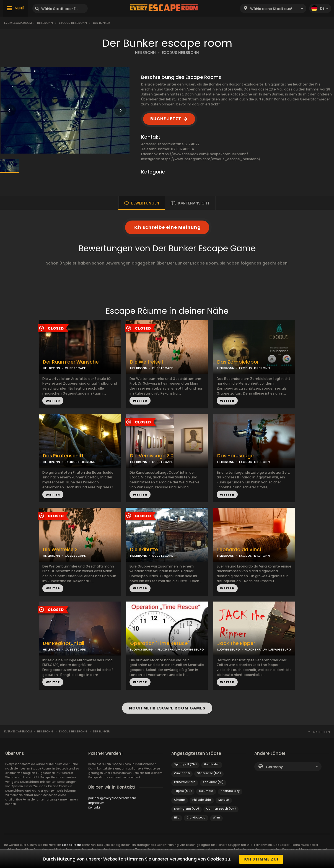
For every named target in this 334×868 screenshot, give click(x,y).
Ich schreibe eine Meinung (167, 227)
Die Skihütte (144, 550)
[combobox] (273, 8)
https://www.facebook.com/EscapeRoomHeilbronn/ (204, 154)
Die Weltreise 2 (60, 550)
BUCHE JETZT (166, 119)
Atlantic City (230, 790)
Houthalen (212, 764)
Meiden (224, 799)
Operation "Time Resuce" (160, 643)
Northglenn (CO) (187, 808)
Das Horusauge (235, 456)
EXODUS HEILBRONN (180, 53)
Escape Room (72, 844)
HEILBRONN (145, 53)
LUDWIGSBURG (141, 649)
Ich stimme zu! (261, 859)
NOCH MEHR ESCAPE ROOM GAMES (167, 708)
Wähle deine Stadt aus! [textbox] (271, 9)
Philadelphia (202, 799)
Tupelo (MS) (183, 790)
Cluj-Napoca (196, 817)
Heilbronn (45, 23)
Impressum (96, 802)
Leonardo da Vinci (239, 550)
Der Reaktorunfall (64, 643)
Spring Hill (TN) (185, 764)
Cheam (180, 799)
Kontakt (94, 807)
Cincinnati (182, 772)
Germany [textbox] (274, 766)
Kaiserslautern (185, 781)
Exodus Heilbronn (73, 23)
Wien (216, 817)
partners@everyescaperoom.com (112, 797)
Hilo (177, 817)
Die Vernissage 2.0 (152, 456)
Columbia (206, 790)
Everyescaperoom (18, 23)
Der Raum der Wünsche (71, 362)
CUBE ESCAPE (75, 368)
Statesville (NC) (209, 772)
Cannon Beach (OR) (221, 808)
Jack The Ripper (236, 643)
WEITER (53, 401)
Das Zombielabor (238, 362)
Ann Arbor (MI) (213, 781)
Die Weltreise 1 (147, 362)
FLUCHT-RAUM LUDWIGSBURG (181, 649)
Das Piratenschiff (63, 456)
